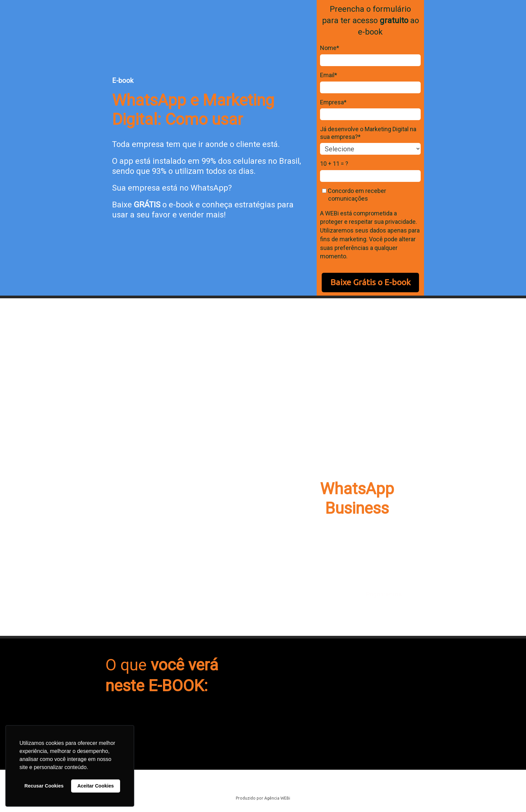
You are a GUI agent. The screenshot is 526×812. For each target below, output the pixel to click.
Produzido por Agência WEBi (263, 798)
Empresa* (333, 102)
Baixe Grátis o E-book (371, 282)
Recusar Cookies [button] (44, 786)
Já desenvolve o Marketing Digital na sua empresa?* (368, 133)
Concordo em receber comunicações (354, 195)
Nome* (330, 48)
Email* (329, 75)
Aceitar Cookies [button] (95, 786)
